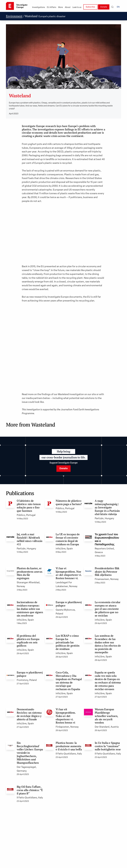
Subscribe (90, 7)
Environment (14, 16)
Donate (104, 7)
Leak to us (77, 7)
